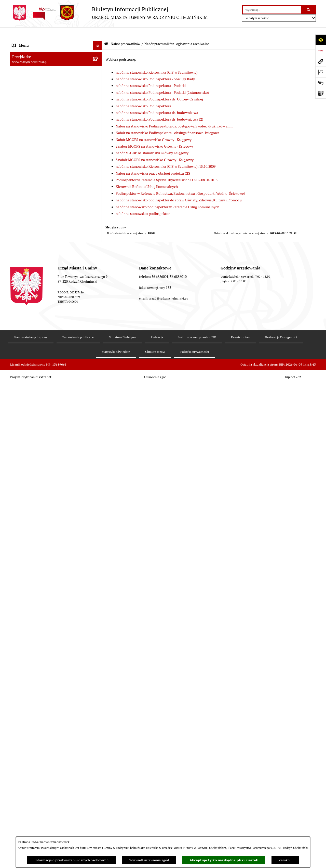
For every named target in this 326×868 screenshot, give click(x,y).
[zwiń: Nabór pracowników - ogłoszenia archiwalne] (98, 649)
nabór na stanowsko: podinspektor (143, 202)
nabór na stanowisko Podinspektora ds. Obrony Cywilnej (159, 87)
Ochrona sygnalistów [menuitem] (28, 114)
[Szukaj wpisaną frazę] (309, 10)
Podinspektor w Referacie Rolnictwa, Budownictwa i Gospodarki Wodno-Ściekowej (180, 182)
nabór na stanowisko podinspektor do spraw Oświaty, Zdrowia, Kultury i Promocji (179, 188)
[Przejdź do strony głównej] (109, 13)
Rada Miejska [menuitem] (22, 69)
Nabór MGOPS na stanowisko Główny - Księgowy (154, 127)
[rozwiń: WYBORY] (98, 60)
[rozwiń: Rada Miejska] (98, 69)
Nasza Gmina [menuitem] (22, 42)
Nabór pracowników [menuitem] (28, 140)
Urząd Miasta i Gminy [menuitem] (29, 87)
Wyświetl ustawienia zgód (149, 860)
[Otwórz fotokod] (321, 93)
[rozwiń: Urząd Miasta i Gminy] (98, 87)
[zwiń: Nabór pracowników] (98, 141)
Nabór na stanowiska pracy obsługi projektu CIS (153, 161)
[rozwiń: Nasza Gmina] (98, 42)
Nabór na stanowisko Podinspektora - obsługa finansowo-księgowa (167, 121)
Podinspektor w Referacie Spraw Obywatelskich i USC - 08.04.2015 (167, 168)
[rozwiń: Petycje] (98, 105)
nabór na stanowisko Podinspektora (143, 94)
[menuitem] (56, 60)
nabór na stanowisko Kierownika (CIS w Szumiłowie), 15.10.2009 (166, 154)
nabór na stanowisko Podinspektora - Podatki (151, 74)
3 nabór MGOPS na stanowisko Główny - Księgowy (155, 148)
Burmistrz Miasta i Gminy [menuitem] (32, 78)
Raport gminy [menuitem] (23, 51)
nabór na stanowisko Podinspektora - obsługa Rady (155, 67)
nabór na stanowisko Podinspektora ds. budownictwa (157, 101)
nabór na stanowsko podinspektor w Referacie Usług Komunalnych (167, 195)
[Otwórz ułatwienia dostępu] (321, 40)
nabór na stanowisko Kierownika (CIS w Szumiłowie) (157, 60)
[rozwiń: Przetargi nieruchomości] (98, 132)
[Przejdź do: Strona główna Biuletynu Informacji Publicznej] (106, 32)
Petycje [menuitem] (18, 105)
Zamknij (285, 860)
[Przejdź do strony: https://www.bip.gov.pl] (321, 50)
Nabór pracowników (125, 32)
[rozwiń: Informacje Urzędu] (98, 96)
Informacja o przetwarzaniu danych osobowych (71, 860)
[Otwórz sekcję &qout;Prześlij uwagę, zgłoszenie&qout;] (321, 83)
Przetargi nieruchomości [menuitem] (31, 132)
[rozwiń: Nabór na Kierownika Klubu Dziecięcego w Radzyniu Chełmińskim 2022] (98, 454)
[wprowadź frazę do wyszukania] (272, 10)
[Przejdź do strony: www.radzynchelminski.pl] (321, 61)
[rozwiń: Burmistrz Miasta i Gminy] (98, 78)
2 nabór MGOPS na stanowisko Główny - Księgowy (155, 134)
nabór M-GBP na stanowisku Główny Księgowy (152, 141)
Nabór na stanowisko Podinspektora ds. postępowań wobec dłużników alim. (175, 114)
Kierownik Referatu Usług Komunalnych (147, 175)
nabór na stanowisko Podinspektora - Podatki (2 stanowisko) (162, 81)
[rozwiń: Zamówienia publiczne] (98, 123)
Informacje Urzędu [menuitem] (27, 96)
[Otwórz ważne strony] (321, 72)
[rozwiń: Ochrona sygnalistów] (98, 114)
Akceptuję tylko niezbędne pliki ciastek (224, 860)
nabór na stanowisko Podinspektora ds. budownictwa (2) (159, 107)
